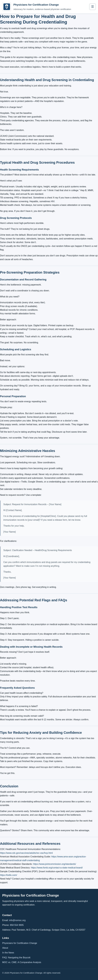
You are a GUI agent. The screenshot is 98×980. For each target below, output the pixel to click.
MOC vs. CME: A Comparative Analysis (22, 962)
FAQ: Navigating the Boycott (16, 958)
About (5, 948)
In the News (8, 953)
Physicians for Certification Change (20, 943)
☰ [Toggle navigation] (93, 7)
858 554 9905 (17, 925)
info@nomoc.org (17, 920)
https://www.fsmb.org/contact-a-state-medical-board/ (57, 868)
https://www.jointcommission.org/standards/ (55, 864)
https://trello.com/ (9, 875)
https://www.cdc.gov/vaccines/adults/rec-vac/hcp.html (26, 853)
